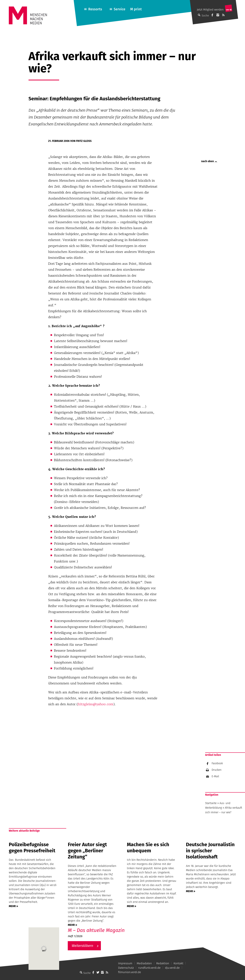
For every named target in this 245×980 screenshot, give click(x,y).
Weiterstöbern (82, 946)
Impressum (125, 963)
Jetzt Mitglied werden (210, 10)
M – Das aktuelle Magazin (96, 930)
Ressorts (95, 9)
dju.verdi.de (172, 968)
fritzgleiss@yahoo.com (96, 704)
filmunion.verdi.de (130, 972)
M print (136, 9)
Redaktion (163, 963)
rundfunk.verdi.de (149, 968)
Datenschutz (126, 968)
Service (120, 9)
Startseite (211, 803)
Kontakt (178, 963)
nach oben (207, 161)
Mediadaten (144, 963)
